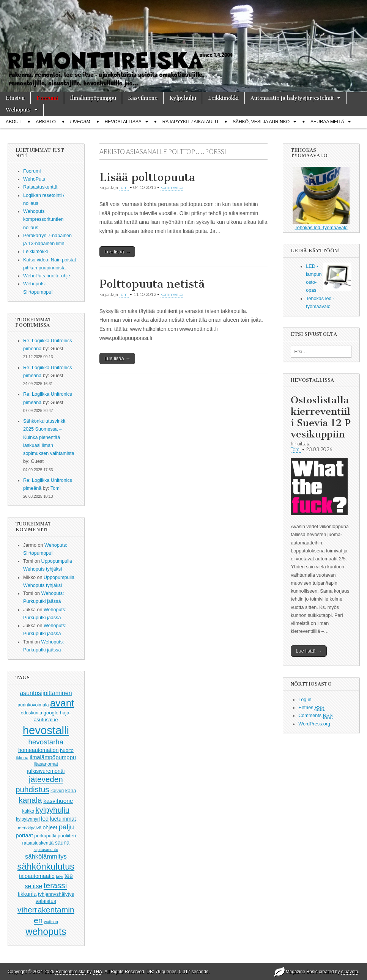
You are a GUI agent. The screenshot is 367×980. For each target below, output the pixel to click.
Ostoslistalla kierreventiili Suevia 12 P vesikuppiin (321, 417)
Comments (315, 716)
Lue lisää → (117, 252)
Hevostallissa (123, 122)
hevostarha (46, 742)
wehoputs (46, 931)
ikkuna (22, 758)
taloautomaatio (37, 876)
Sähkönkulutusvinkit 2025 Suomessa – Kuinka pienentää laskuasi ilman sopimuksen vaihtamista (49, 437)
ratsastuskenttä (38, 843)
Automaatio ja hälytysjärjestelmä (292, 98)
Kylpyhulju (183, 98)
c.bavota (350, 972)
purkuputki (45, 836)
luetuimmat (63, 819)
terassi (55, 885)
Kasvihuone (143, 98)
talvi (59, 876)
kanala (30, 800)
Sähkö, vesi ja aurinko (261, 122)
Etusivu (15, 98)
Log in (305, 700)
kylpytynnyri (28, 819)
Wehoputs (18, 110)
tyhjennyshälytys (56, 894)
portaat (24, 835)
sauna (62, 843)
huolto (67, 750)
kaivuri (57, 791)
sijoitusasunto (46, 849)
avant (62, 703)
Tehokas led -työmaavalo (321, 199)
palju (66, 827)
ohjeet (50, 827)
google (51, 713)
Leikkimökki (223, 98)
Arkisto (46, 122)
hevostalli (46, 730)
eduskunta (32, 713)
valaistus (46, 901)
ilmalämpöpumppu (53, 757)
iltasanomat (46, 764)
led (45, 819)
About (13, 122)
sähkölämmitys (46, 857)
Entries (311, 708)
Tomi (56, 488)
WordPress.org (314, 724)
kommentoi (172, 187)
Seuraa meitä (327, 122)
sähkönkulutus (46, 867)
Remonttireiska (70, 972)
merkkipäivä (30, 828)
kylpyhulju (52, 810)
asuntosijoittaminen (46, 693)
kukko (28, 811)
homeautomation (39, 750)
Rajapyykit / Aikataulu (190, 122)
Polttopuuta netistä (152, 284)
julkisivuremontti (46, 771)
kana (71, 790)
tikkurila (27, 894)
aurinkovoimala (33, 705)
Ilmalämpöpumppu (93, 98)
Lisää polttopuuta (147, 177)
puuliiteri (67, 836)
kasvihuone (58, 801)
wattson (51, 922)
